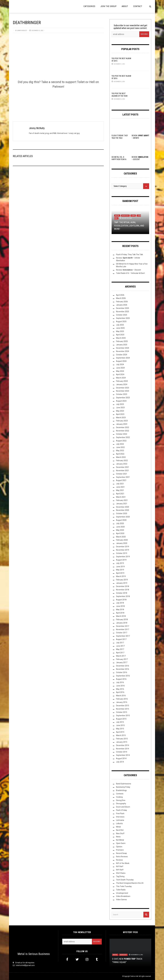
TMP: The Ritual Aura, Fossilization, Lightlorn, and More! (129, 226)
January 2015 (122, 742)
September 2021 (123, 477)
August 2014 (121, 758)
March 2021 (121, 497)
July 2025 (120, 325)
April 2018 (120, 613)
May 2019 (120, 570)
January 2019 (122, 583)
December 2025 (123, 308)
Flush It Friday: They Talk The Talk (129, 254)
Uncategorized (122, 893)
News (133, 216)
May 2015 (120, 729)
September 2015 (123, 716)
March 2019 (121, 576)
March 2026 (121, 298)
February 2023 (122, 421)
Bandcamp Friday (123, 787)
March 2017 (121, 656)
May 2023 (120, 411)
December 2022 (123, 427)
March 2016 (121, 696)
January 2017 (122, 662)
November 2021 (123, 470)
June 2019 (120, 567)
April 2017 (120, 653)
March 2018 (121, 616)
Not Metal (120, 840)
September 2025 (123, 318)
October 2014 (122, 752)
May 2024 (120, 371)
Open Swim (121, 843)
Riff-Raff (120, 870)
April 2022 (120, 454)
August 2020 (121, 520)
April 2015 (120, 732)
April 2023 (120, 414)
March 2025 (121, 338)
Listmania (120, 820)
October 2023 (122, 394)
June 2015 (120, 725)
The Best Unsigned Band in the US (130, 883)
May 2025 (120, 331)
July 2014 (120, 762)
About (125, 6)
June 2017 (120, 646)
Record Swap (121, 853)
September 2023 (123, 398)
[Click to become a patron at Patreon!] (58, 101)
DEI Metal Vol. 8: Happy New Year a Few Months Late (119, 159)
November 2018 (123, 590)
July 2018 (120, 603)
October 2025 (122, 315)
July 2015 (120, 722)
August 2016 (121, 679)
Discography (121, 804)
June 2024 (120, 368)
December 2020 (123, 507)
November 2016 (123, 669)
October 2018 (122, 593)
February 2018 (122, 619)
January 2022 (122, 464)
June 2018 (120, 606)
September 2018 (123, 596)
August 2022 (121, 441)
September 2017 (123, 636)
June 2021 (120, 487)
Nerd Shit (120, 830)
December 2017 (123, 626)
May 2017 (120, 649)
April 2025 (120, 335)
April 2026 (120, 295)
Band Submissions (124, 784)
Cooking (119, 797)
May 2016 (120, 689)
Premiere (120, 850)
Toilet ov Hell (134, 976)
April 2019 (120, 573)
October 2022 (122, 434)
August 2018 (121, 600)
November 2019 (123, 550)
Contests (120, 794)
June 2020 (120, 527)
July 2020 (120, 523)
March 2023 (121, 418)
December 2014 (123, 745)
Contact (138, 6)
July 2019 (120, 563)
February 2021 (122, 500)
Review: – (128, 270)
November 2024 (123, 351)
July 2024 (120, 364)
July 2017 (120, 643)
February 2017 (122, 659)
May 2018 (120, 610)
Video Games (121, 900)
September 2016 (123, 676)
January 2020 (122, 543)
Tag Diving (120, 876)
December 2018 (123, 586)
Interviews (120, 817)
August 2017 (121, 639)
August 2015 (121, 719)
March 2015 (121, 735)
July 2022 (120, 444)
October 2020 (122, 513)
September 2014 (123, 755)
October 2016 (122, 672)
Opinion (119, 847)
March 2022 (121, 457)
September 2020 (123, 517)
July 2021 (120, 484)
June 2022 (120, 447)
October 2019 (122, 553)
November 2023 (123, 391)
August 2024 (121, 361)
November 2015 (123, 709)
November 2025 (123, 312)
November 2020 (123, 510)
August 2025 (121, 322)
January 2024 (122, 384)
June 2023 (120, 408)
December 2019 (123, 547)
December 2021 (123, 467)
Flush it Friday (122, 810)
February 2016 (122, 699)
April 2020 (120, 533)
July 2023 (120, 404)
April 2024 (120, 374)
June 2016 (120, 686)
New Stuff (125, 216)
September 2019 (123, 557)
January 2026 (122, 305)
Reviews (119, 860)
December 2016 (123, 666)
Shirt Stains (121, 873)
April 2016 (120, 692)
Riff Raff (120, 866)
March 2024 (121, 378)
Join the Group (109, 6)
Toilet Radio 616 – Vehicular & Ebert (130, 273)
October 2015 (122, 712)
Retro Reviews (122, 857)
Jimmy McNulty (22, 31)
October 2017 (122, 633)
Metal (117, 216)
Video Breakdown (123, 896)
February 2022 (122, 461)
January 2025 (122, 345)
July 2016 (120, 682)
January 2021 (122, 504)
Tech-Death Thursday (125, 880)
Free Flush (120, 813)
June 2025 (120, 328)
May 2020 (120, 530)
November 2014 (123, 749)
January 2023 (122, 424)
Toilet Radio (121, 890)
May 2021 (120, 490)
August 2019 (121, 560)
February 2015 (122, 739)
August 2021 (121, 480)
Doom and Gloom (123, 807)
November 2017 (123, 629)
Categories (89, 6)
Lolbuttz (119, 823)
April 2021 (120, 494)
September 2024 (123, 358)
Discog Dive (121, 800)
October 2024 (122, 355)
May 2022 (120, 451)
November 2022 (123, 431)
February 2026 (122, 302)
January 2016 (122, 702)
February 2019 (122, 580)
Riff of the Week (123, 863)
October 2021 (122, 474)
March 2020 (121, 537)
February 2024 (122, 381)
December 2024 (123, 348)
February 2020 (122, 540)
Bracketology (121, 790)
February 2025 (122, 341)
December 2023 (123, 388)
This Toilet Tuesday (124, 886)
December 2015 (123, 706)
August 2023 (121, 401)
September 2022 (123, 437)
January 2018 (122, 623)
